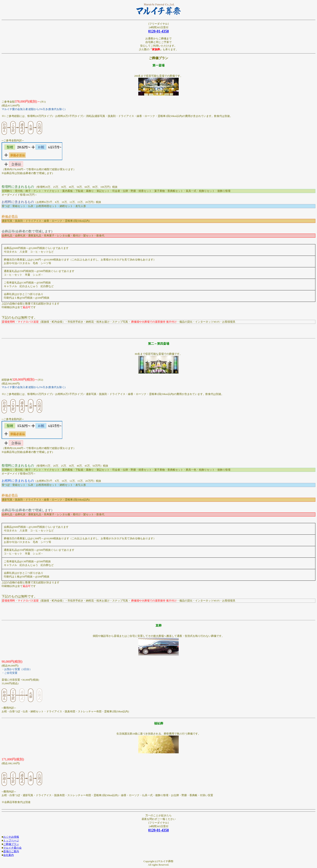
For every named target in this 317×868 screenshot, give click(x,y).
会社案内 (8, 855)
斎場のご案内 (11, 851)
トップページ (11, 840)
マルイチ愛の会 (12, 848)
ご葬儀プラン (11, 844)
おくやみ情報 (11, 837)
